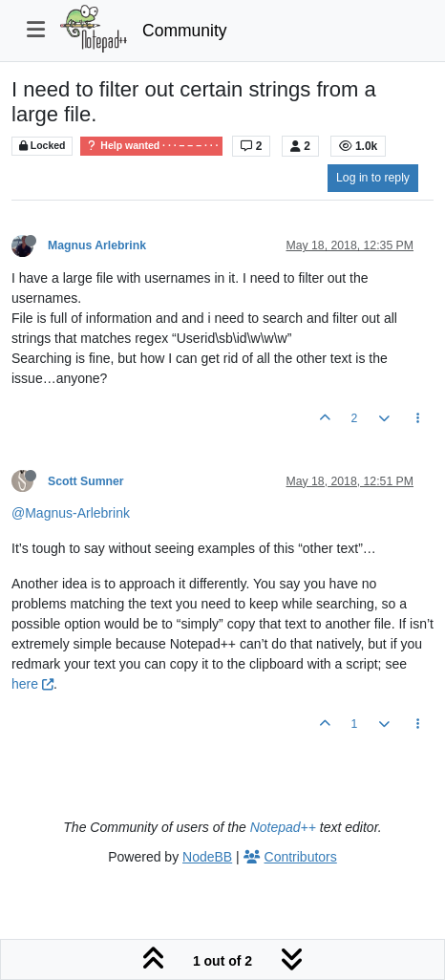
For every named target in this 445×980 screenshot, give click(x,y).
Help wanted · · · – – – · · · (151, 146)
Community (185, 31)
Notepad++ (283, 827)
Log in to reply (373, 178)
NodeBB (207, 857)
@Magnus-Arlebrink (71, 513)
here (32, 684)
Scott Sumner (86, 481)
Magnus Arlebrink (97, 245)
